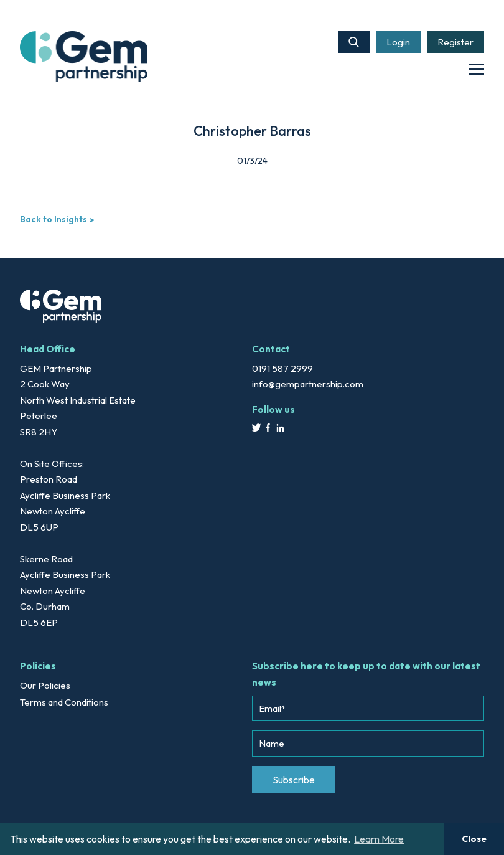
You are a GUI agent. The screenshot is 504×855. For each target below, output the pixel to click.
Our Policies (45, 685)
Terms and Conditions (64, 702)
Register (455, 42)
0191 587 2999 (282, 368)
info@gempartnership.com (308, 384)
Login (398, 42)
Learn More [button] (379, 839)
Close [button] (474, 839)
